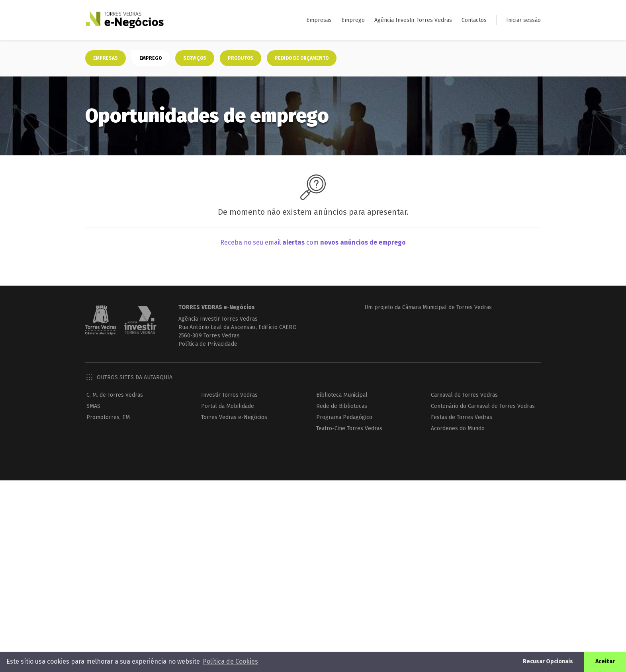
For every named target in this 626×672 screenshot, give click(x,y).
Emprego (353, 20)
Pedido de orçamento (302, 58)
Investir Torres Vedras (229, 395)
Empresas (319, 20)
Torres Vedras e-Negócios (234, 417)
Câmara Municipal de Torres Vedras (447, 307)
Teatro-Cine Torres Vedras (349, 428)
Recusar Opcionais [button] (548, 661)
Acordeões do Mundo (458, 428)
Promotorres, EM (108, 417)
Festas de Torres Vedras (462, 417)
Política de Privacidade (208, 344)
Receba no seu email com (313, 242)
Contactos (474, 20)
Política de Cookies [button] (230, 661)
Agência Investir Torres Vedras (413, 20)
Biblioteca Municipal (342, 395)
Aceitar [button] (605, 661)
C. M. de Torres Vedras (115, 395)
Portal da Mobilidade (228, 406)
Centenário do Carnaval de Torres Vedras (483, 406)
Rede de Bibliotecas (342, 406)
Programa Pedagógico (344, 417)
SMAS (93, 406)
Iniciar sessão (523, 20)
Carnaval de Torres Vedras (464, 395)
